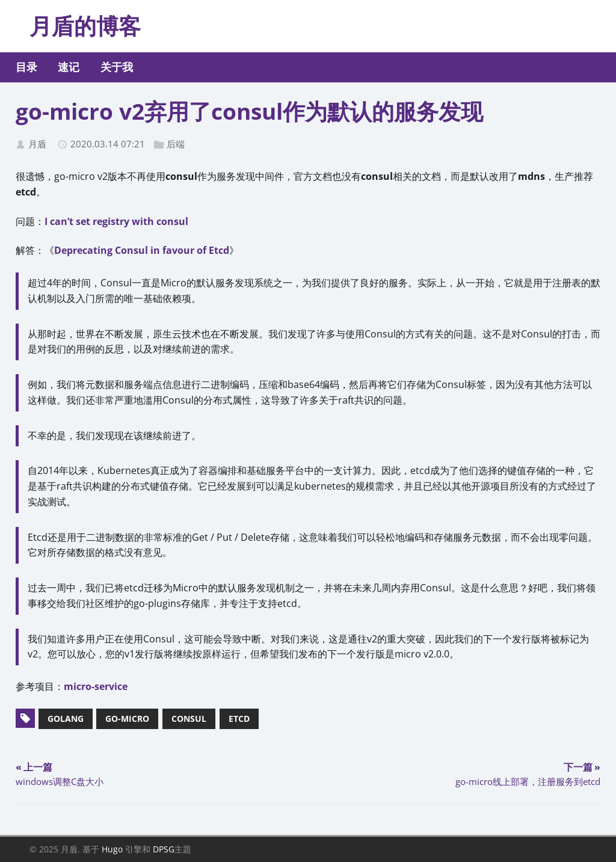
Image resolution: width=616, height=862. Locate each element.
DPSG (164, 849)
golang (66, 719)
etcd (239, 719)
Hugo (112, 849)
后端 (176, 144)
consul (189, 719)
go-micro (127, 719)
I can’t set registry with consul (116, 221)
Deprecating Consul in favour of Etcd (142, 250)
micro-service (96, 686)
